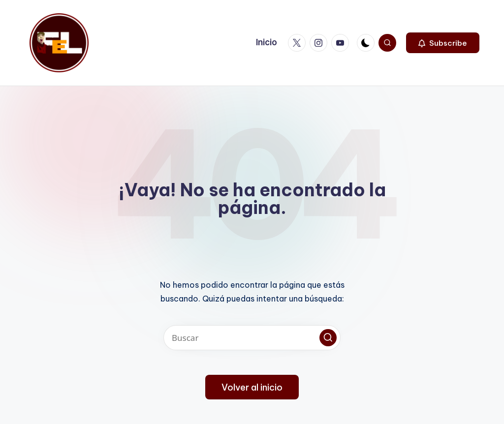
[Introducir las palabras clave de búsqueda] (252, 338)
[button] (443, 43)
